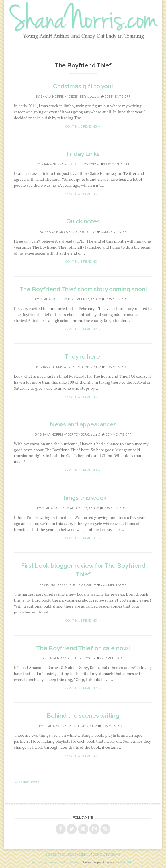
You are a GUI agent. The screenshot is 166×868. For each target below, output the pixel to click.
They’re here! (83, 357)
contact (100, 854)
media (84, 854)
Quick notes (83, 221)
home (115, 854)
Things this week (83, 498)
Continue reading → (83, 127)
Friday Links (83, 154)
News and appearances (83, 424)
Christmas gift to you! (83, 86)
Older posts (27, 782)
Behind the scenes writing (83, 716)
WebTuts (126, 862)
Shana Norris (52, 97)
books (51, 854)
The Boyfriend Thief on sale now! (83, 648)
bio (62, 854)
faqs (72, 854)
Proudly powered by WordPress (55, 862)
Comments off (116, 97)
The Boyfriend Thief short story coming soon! (83, 289)
